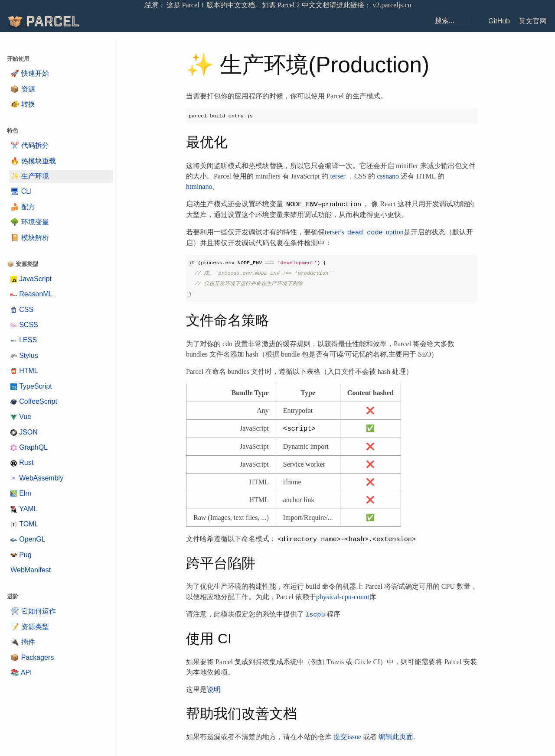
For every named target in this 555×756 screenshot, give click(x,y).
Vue (21, 417)
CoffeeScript (34, 401)
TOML (24, 524)
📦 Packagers (32, 657)
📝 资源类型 (29, 627)
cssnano (388, 176)
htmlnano (199, 187)
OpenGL (28, 539)
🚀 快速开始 (29, 73)
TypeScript (31, 386)
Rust (22, 462)
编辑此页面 (396, 737)
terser (338, 176)
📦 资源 (23, 89)
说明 (214, 689)
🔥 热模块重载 (33, 161)
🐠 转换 (23, 104)
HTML (24, 371)
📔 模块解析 (29, 238)
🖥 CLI (21, 191)
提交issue (347, 737)
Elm (21, 493)
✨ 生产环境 (29, 176)
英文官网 (532, 21)
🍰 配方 (23, 207)
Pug (21, 555)
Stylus (24, 355)
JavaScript (31, 279)
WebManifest (31, 570)
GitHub (499, 21)
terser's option (364, 232)
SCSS (24, 325)
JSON (24, 432)
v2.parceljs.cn (392, 5)
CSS (22, 310)
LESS (24, 340)
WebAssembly (37, 478)
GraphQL (29, 447)
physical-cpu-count (343, 597)
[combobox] (451, 21)
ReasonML (31, 294)
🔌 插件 (23, 642)
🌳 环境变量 (29, 222)
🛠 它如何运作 (33, 611)
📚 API (21, 673)
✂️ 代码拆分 (29, 145)
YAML (24, 509)
